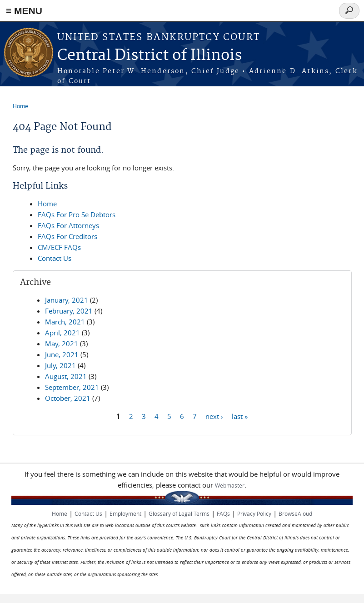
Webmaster (230, 485)
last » (240, 416)
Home (20, 106)
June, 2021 (62, 354)
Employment (125, 513)
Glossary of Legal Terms (179, 513)
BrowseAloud (295, 513)
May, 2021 (62, 344)
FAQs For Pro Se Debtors (77, 214)
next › (214, 416)
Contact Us (55, 258)
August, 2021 (66, 376)
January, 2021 (67, 300)
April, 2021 (62, 333)
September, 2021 (72, 387)
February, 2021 (69, 311)
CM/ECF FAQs (59, 247)
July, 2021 (60, 365)
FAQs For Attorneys (68, 225)
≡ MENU (24, 11)
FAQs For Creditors (67, 236)
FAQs (223, 513)
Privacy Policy (254, 513)
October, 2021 (68, 398)
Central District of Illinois (150, 56)
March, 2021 (65, 322)
